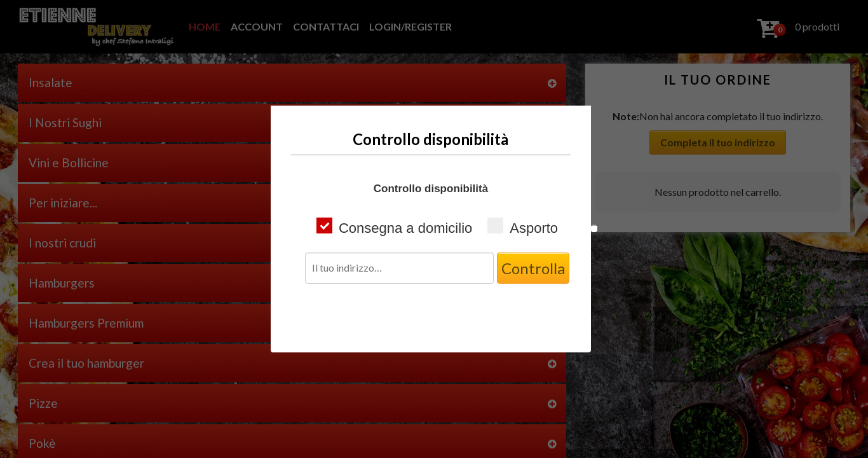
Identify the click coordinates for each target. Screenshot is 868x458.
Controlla (533, 268)
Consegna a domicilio (394, 227)
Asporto (523, 227)
